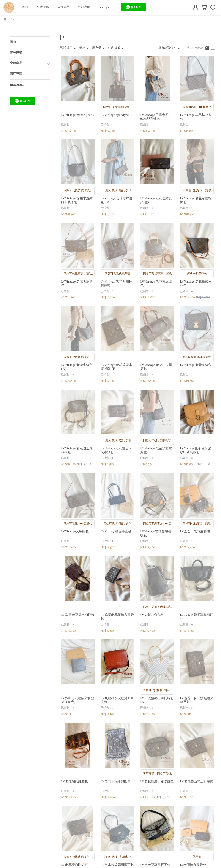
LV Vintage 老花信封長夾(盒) (156, 200)
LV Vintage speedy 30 (115, 115)
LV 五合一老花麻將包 (195, 532)
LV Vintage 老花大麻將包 (77, 284)
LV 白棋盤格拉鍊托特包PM (157, 700)
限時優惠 (43, 7)
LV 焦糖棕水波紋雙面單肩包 (117, 700)
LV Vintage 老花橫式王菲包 (196, 284)
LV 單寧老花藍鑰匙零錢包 (117, 617)
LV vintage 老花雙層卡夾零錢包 (116, 450)
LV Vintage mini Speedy (78, 115)
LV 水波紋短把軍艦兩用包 (197, 617)
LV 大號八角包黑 (152, 615)
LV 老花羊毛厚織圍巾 (116, 782)
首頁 (25, 7)
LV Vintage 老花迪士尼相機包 (77, 450)
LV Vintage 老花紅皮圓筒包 (156, 367)
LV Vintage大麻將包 (75, 532)
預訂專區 (84, 7)
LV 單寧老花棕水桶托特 (78, 615)
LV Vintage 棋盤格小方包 (196, 117)
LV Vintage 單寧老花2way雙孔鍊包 (154, 117)
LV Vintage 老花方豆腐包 (156, 284)
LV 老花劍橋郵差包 (74, 782)
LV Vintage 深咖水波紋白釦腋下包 (77, 200)
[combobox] (68, 48)
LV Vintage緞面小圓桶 (116, 532)
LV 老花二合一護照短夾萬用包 (197, 700)
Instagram (106, 7)
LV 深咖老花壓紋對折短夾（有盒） (78, 700)
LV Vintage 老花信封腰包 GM (116, 200)
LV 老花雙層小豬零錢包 (157, 782)
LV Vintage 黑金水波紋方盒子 (156, 450)
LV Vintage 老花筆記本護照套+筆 (116, 367)
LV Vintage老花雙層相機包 (156, 534)
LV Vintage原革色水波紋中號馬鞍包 (195, 450)
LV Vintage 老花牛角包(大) (77, 367)
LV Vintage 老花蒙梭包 (196, 365)
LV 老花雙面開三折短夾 (197, 782)
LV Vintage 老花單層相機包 (196, 200)
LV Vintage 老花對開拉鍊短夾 (116, 284)
